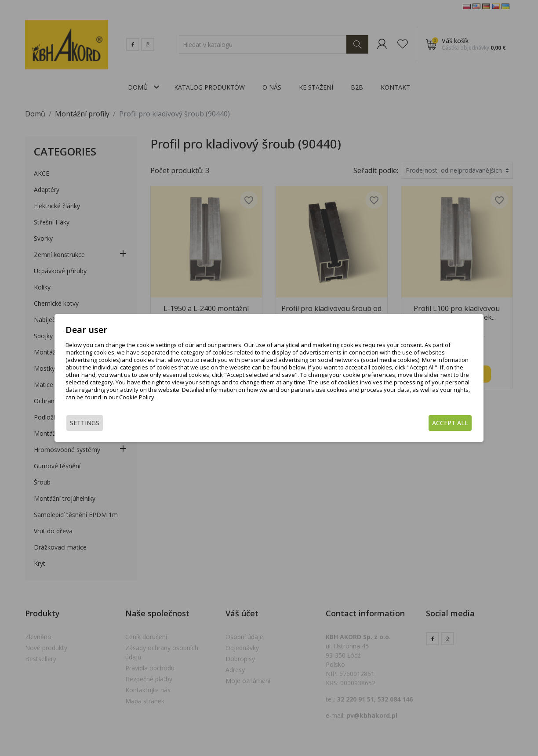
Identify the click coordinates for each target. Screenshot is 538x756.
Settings (85, 423)
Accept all (450, 423)
